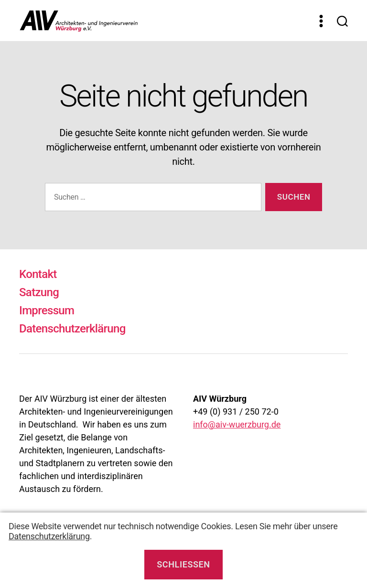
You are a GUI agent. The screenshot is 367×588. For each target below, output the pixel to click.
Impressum (47, 310)
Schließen (183, 564)
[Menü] (321, 21)
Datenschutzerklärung (72, 329)
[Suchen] (342, 21)
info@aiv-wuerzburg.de (237, 424)
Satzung (39, 292)
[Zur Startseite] (162, 21)
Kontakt (38, 274)
